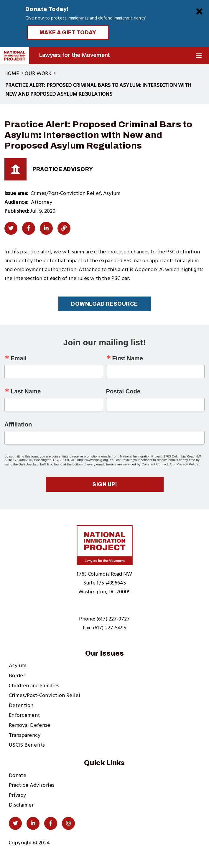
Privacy (17, 795)
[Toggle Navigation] (199, 56)
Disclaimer (21, 805)
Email (19, 358)
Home (12, 74)
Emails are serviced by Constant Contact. (138, 464)
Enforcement (24, 715)
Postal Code (123, 391)
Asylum (18, 666)
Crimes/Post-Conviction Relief (45, 696)
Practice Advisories (32, 785)
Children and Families (34, 686)
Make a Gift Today (68, 32)
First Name (128, 358)
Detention (21, 706)
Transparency (25, 736)
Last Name (26, 391)
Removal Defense (30, 725)
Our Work (38, 74)
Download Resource (104, 304)
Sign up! (104, 484)
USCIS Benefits (27, 745)
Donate (18, 776)
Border (17, 676)
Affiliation (18, 424)
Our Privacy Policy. (185, 464)
